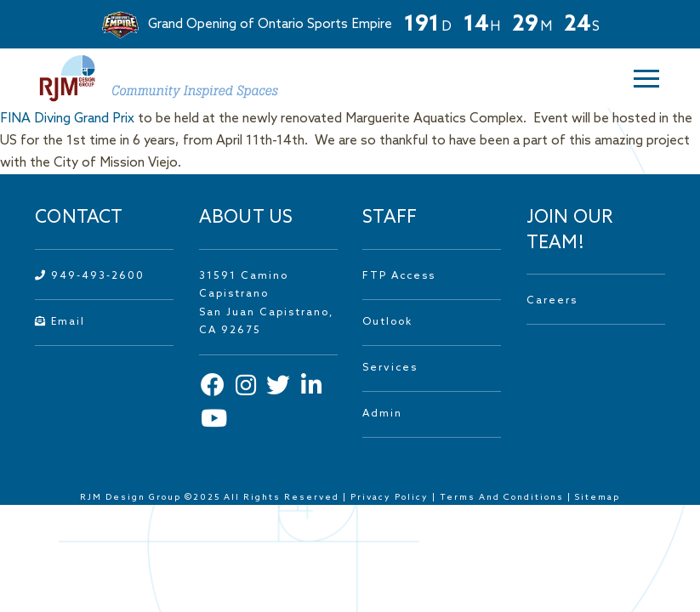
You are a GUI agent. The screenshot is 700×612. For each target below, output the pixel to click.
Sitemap (598, 497)
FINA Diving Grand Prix (67, 119)
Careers (552, 301)
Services (390, 368)
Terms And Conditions (504, 497)
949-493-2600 (90, 276)
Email (60, 322)
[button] (635, 79)
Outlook (387, 322)
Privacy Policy (390, 497)
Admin (382, 414)
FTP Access (399, 276)
